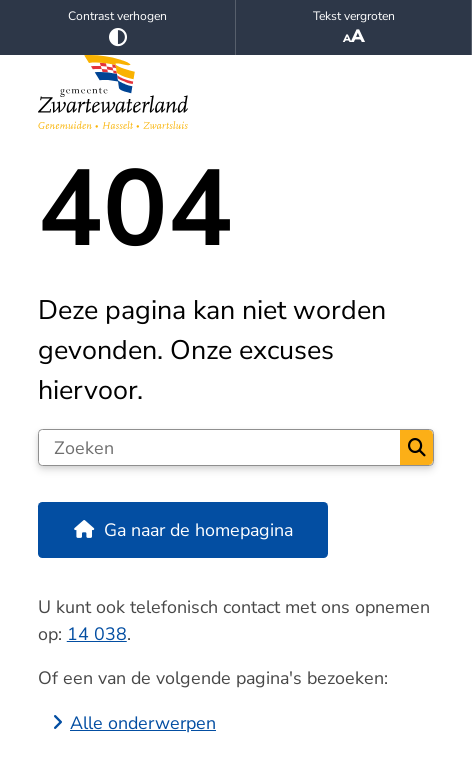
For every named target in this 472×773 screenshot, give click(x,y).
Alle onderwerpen (143, 723)
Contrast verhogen (117, 27)
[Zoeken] (220, 448)
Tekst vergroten (353, 28)
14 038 (97, 634)
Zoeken (417, 448)
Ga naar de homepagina (198, 530)
